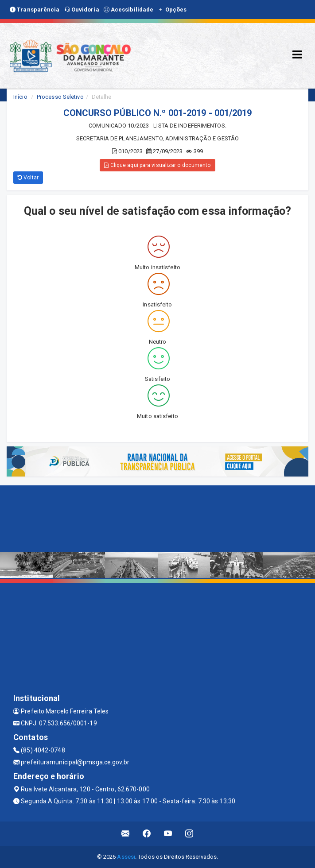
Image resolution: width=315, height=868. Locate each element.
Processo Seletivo (60, 97)
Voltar (28, 178)
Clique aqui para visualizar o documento (157, 165)
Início (20, 97)
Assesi (126, 857)
